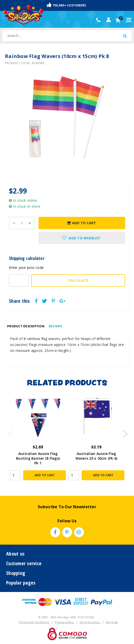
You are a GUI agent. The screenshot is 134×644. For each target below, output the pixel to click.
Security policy (90, 622)
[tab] (26, 326)
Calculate (78, 280)
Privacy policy (65, 622)
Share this (19, 301)
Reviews (56, 326)
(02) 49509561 (100, 20)
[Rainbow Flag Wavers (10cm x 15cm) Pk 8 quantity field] (22, 223)
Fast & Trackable (67, 5)
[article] (38, 440)
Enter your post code (26, 267)
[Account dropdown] (109, 20)
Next (123, 432)
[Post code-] (19, 280)
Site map (112, 622)
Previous (9, 432)
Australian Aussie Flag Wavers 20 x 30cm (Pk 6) (96, 456)
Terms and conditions (34, 622)
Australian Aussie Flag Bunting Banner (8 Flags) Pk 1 (38, 458)
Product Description (26, 326)
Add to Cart (81, 223)
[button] (82, 238)
